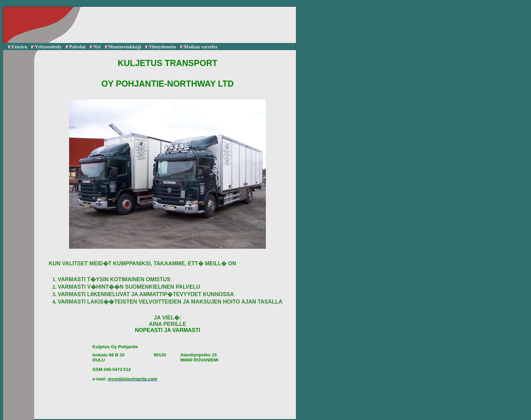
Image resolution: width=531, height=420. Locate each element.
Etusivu (18, 47)
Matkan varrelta (199, 47)
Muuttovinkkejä (123, 47)
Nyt (95, 47)
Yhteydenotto (161, 47)
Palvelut (76, 47)
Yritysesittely (46, 47)
